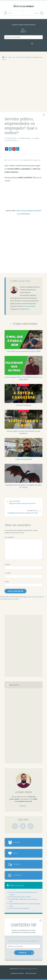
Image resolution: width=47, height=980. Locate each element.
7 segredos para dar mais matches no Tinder (22, 512)
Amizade (17, 842)
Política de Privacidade (31, 973)
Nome (8, 564)
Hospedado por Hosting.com (17, 973)
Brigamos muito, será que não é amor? (25, 502)
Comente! (37, 138)
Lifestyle (10, 141)
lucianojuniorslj (24, 309)
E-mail (9, 573)
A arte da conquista (23, 405)
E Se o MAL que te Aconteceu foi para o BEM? (24, 351)
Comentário (11, 537)
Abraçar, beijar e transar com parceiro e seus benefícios (23, 432)
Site (8, 581)
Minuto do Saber (14, 969)
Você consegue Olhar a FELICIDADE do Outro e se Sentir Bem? (24, 378)
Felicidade (17, 875)
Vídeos (15, 141)
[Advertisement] (23, 87)
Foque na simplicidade (23, 459)
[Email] (23, 37)
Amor (16, 853)
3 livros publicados (29, 306)
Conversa (17, 864)
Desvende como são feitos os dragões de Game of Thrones (23, 486)
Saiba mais (23, 806)
